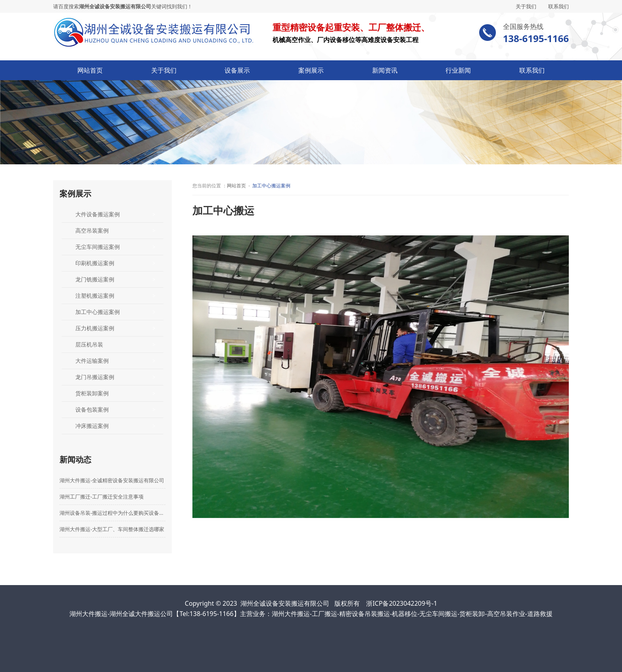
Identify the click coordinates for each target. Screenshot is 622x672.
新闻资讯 (385, 70)
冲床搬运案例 (92, 426)
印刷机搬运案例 (95, 263)
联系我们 (559, 6)
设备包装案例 (92, 409)
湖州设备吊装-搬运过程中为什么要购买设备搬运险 (112, 513)
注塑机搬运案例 (95, 296)
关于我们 (526, 6)
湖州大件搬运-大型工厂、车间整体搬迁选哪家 (112, 529)
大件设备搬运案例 (98, 214)
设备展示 (237, 70)
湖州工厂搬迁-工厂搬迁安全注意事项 (102, 497)
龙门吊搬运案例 (95, 377)
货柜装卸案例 (92, 393)
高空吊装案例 (92, 230)
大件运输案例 (92, 361)
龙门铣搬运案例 (95, 279)
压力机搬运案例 (95, 328)
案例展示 (311, 70)
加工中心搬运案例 (98, 312)
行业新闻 (458, 70)
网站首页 (90, 70)
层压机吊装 (89, 344)
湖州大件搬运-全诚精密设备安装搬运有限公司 (112, 480)
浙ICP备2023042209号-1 (402, 603)
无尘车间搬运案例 (98, 247)
